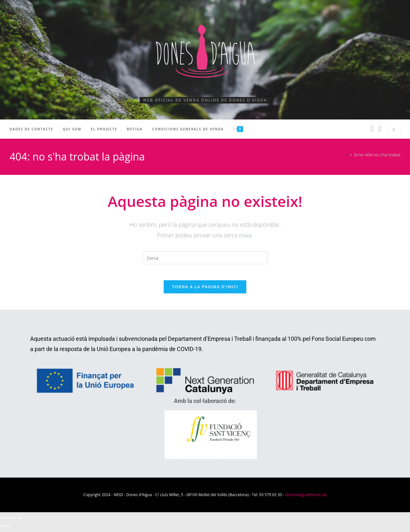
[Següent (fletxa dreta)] (8, 529)
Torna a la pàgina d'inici (205, 290)
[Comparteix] (13, 521)
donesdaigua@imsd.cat (306, 498)
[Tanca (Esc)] (19, 521)
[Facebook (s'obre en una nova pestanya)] (372, 129)
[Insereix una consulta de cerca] (205, 258)
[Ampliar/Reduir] (2, 521)
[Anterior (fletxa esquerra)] (2, 529)
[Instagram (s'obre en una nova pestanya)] (380, 129)
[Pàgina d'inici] (347, 155)
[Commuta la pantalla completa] (8, 521)
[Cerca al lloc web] (394, 130)
